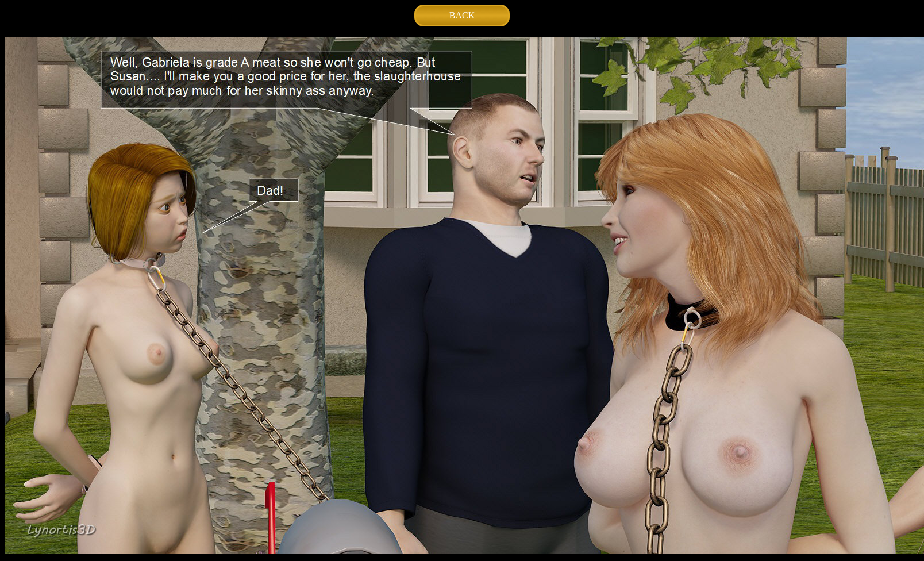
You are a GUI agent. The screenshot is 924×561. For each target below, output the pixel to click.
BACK (462, 15)
